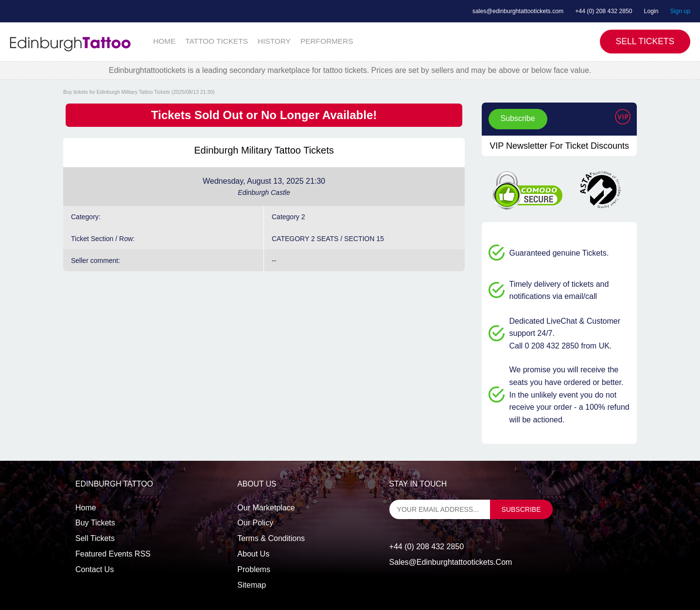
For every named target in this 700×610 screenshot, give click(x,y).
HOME (164, 41)
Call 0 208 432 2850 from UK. (561, 346)
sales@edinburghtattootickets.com (518, 11)
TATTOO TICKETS (217, 41)
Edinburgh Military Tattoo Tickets (264, 150)
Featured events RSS (113, 554)
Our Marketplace (266, 508)
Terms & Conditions (271, 538)
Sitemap (252, 585)
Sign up (680, 11)
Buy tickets (95, 523)
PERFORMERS (327, 41)
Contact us (95, 569)
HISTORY (274, 41)
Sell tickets (95, 538)
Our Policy (255, 523)
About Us (253, 554)
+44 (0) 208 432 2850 (604, 11)
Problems (254, 569)
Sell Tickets (645, 41)
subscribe (521, 509)
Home (86, 508)
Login (651, 11)
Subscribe (518, 118)
